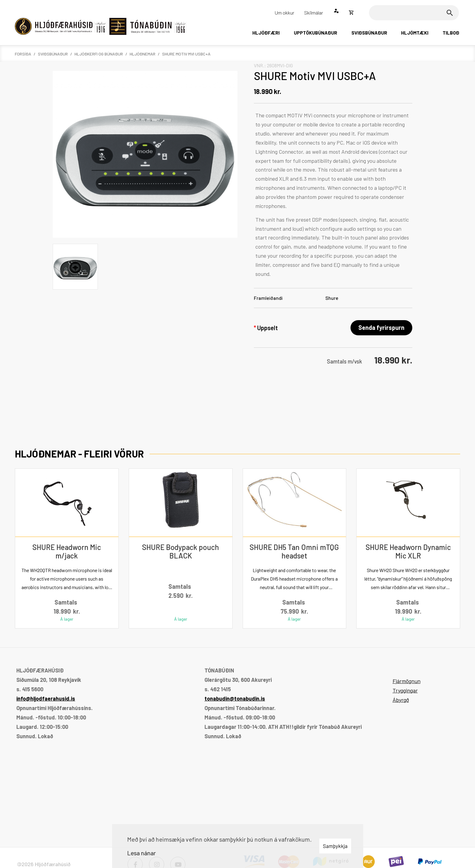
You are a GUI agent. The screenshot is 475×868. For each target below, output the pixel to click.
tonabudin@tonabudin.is (235, 699)
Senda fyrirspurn (381, 327)
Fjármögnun (407, 681)
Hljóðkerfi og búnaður (99, 54)
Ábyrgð (401, 700)
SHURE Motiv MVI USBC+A (186, 54)
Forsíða (23, 54)
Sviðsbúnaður (53, 54)
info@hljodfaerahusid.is (46, 699)
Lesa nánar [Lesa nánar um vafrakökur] (141, 853)
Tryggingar (405, 690)
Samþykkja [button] (335, 846)
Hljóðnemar (143, 54)
